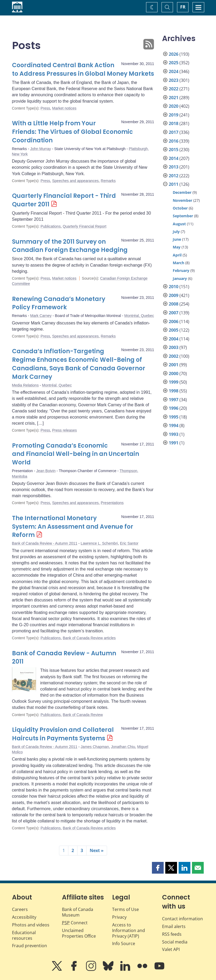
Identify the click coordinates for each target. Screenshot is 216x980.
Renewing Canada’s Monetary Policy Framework (59, 303)
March (178, 263)
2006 (174, 322)
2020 (174, 106)
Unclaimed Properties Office (79, 933)
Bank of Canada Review (83, 715)
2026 (174, 54)
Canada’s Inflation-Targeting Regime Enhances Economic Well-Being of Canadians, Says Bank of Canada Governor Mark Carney (79, 364)
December (182, 192)
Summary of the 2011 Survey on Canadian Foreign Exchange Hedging (70, 246)
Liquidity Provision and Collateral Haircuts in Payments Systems (63, 734)
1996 (174, 408)
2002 (174, 356)
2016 (174, 141)
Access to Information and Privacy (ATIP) (129, 930)
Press (45, 108)
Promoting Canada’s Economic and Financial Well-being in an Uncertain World (76, 454)
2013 (174, 167)
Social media (175, 942)
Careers (20, 909)
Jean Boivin (46, 471)
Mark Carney (41, 316)
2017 (174, 132)
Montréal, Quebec (139, 316)
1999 (174, 382)
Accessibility (24, 917)
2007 (174, 313)
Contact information (182, 919)
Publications (51, 226)
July (176, 232)
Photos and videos (31, 925)
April (177, 255)
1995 (174, 417)
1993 (174, 434)
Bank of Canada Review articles (89, 638)
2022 (174, 89)
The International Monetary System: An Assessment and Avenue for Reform (73, 527)
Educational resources (24, 935)
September (183, 216)
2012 (174, 176)
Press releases (64, 430)
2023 (174, 80)
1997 (174, 400)
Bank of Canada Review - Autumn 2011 (45, 543)
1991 (174, 443)
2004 (174, 339)
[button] (158, 868)
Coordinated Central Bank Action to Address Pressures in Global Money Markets (83, 69)
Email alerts (174, 926)
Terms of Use (125, 909)
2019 (174, 115)
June (177, 239)
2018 (174, 123)
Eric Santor (129, 543)
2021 (174, 98)
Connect (75, 923)
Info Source (124, 943)
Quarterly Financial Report (85, 226)
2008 (174, 304)
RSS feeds (172, 934)
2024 (174, 71)
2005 (174, 330)
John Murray (41, 149)
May (177, 247)
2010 (174, 287)
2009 (174, 295)
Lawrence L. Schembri (99, 543)
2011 (174, 184)
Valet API (171, 949)
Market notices (64, 108)
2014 (174, 158)
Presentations (112, 503)
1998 (174, 391)
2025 (174, 63)
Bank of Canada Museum (78, 912)
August (179, 224)
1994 (174, 425)
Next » (97, 850)
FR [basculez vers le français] (183, 7)
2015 (174, 150)
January (180, 278)
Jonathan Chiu (123, 747)
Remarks (108, 181)
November (182, 200)
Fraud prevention (30, 946)
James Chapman (95, 747)
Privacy (119, 917)
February (181, 270)
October (180, 208)
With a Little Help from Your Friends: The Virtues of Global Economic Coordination (72, 132)
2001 (174, 365)
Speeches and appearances (75, 181)
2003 (174, 347)
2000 (174, 373)
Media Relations (25, 385)
